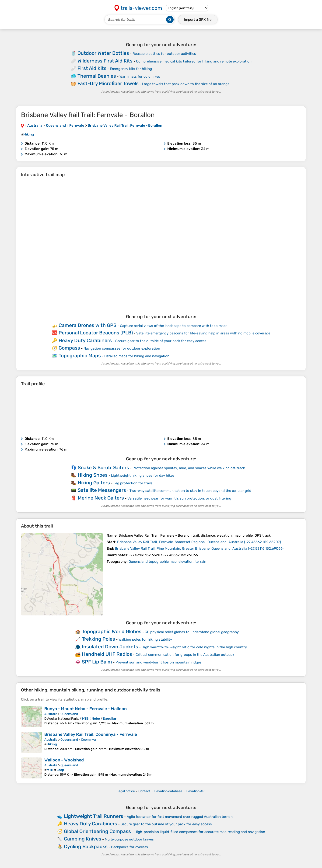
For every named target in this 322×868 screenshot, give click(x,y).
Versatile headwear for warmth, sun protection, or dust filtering (179, 498)
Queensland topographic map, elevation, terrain (167, 562)
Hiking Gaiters (94, 483)
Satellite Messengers (102, 490)
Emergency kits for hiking (131, 69)
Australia (51, 714)
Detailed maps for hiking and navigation (137, 356)
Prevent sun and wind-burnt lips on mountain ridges (159, 662)
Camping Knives (83, 839)
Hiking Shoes (93, 475)
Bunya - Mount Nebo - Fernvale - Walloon (86, 709)
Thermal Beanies (97, 76)
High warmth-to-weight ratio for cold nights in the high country (194, 647)
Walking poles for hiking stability (145, 639)
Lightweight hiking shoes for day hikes (143, 476)
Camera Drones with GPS (87, 325)
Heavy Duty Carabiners (85, 340)
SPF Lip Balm (97, 662)
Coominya (88, 740)
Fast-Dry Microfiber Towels (108, 83)
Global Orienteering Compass (97, 831)
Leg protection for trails (133, 483)
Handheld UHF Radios (107, 654)
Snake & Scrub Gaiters (103, 467)
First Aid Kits (92, 68)
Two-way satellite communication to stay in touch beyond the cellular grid (190, 491)
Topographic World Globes (112, 631)
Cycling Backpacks (86, 846)
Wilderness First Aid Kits (105, 61)
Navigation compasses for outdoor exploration (122, 348)
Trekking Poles (98, 639)
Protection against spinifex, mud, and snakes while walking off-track (189, 468)
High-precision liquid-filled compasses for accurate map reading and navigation (200, 832)
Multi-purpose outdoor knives (129, 839)
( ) (199, 542)
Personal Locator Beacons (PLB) (96, 333)
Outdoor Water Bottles (103, 53)
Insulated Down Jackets (110, 647)
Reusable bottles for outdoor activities (164, 54)
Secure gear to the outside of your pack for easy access (161, 341)
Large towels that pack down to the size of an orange (186, 84)
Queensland (69, 714)
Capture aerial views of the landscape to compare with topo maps (174, 326)
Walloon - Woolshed (64, 760)
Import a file (198, 20)
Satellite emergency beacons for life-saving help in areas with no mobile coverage (203, 333)
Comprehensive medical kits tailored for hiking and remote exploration (194, 61)
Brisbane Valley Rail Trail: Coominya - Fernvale (91, 734)
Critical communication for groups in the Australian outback (185, 655)
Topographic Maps (80, 356)
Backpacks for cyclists (129, 847)
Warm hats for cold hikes (140, 76)
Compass (69, 348)
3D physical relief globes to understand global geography (192, 632)
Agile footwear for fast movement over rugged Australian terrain (180, 817)
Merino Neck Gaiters (101, 498)
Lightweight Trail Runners (94, 816)
